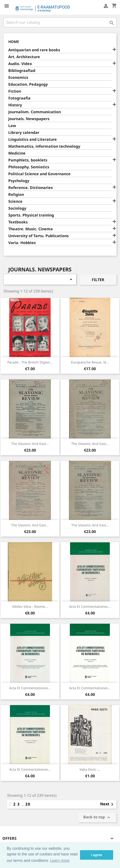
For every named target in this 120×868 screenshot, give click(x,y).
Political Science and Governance (39, 174)
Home (14, 42)
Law (12, 126)
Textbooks (18, 222)
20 (28, 804)
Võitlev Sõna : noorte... (30, 606)
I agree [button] (97, 855)
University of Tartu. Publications (38, 236)
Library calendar (24, 133)
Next (108, 804)
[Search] (60, 22)
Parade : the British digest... (30, 362)
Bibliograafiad (22, 71)
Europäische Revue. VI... (90, 362)
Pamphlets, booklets (28, 160)
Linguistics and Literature (33, 139)
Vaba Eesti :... (90, 769)
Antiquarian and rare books (34, 50)
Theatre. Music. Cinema (31, 229)
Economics (18, 78)
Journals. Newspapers (29, 119)
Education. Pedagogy (28, 84)
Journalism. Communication (35, 112)
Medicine (17, 153)
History (15, 105)
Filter (98, 280)
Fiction (15, 91)
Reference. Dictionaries (31, 188)
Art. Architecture (24, 57)
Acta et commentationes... (90, 606)
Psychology (19, 181)
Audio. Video (20, 64)
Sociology (17, 208)
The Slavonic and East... (30, 444)
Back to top (97, 818)
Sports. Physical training (31, 215)
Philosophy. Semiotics (29, 167)
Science (15, 201)
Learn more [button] (60, 861)
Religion (16, 195)
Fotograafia (19, 98)
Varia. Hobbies (22, 243)
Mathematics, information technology (44, 146)
